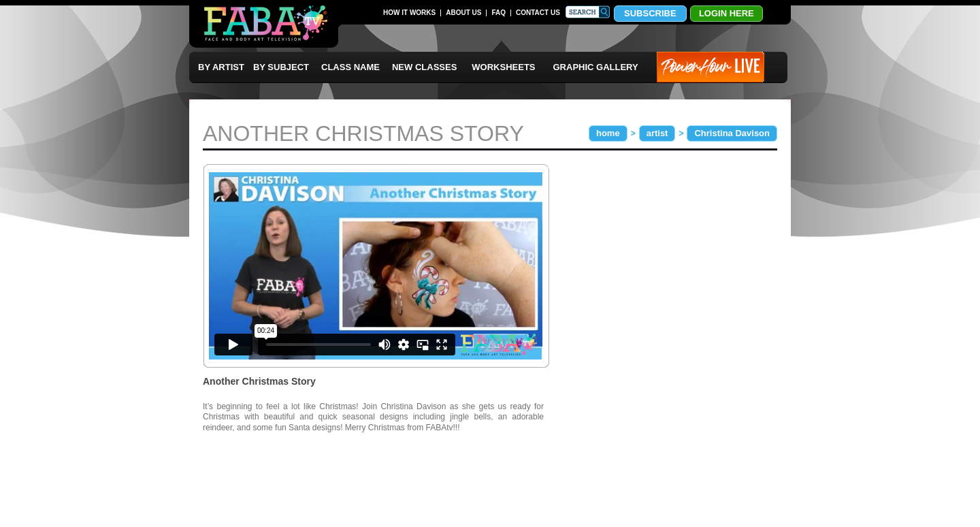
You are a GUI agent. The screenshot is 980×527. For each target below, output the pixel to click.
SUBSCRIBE (650, 13)
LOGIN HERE (726, 13)
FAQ (499, 13)
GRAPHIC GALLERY (596, 67)
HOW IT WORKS (409, 13)
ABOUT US (463, 13)
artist (657, 133)
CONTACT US (538, 13)
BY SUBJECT (281, 67)
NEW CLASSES (424, 67)
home (608, 133)
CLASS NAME (350, 67)
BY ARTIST (221, 67)
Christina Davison (732, 133)
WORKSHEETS (503, 67)
